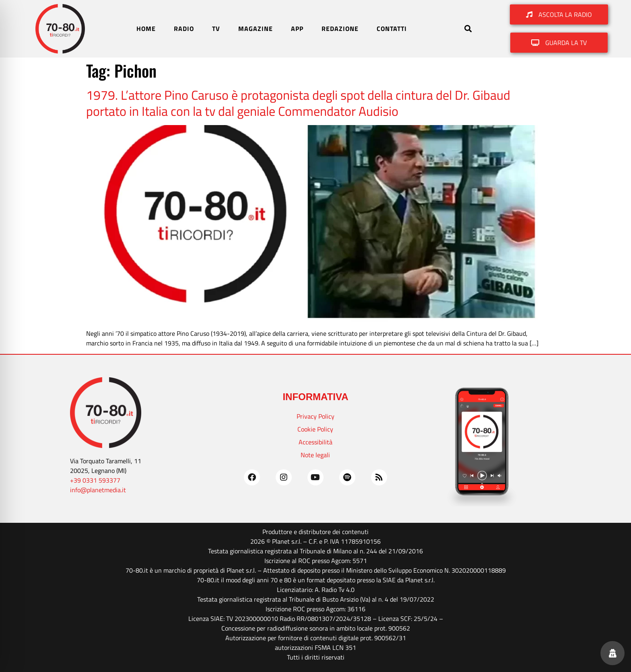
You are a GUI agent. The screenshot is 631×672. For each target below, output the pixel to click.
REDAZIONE (340, 29)
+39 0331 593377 (95, 480)
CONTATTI (392, 29)
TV (216, 29)
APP (297, 29)
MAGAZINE (256, 29)
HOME (146, 29)
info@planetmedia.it (98, 490)
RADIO (184, 29)
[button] (468, 29)
